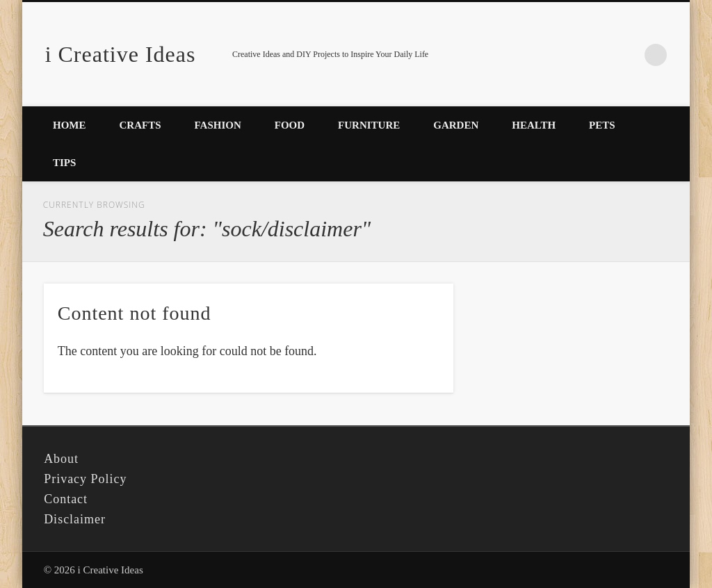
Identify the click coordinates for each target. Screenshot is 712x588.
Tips (64, 163)
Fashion (218, 125)
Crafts (140, 125)
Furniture (369, 125)
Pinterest (627, 55)
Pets (602, 125)
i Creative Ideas (121, 54)
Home (70, 125)
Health (534, 125)
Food (290, 125)
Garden (456, 125)
